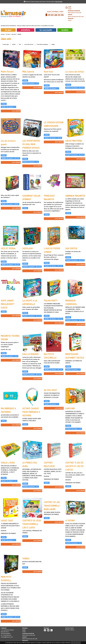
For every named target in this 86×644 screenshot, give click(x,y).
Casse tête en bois (29, 44)
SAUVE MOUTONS (74, 141)
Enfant (14, 44)
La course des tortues (75, 72)
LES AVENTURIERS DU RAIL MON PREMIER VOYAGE (31, 144)
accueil (49, 12)
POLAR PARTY (51, 301)
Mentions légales (70, 628)
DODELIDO (28, 249)
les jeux (8, 30)
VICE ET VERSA (8, 249)
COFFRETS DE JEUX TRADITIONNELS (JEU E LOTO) (32, 524)
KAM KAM (70, 409)
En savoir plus (77, 643)
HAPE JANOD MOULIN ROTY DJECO (8, 304)
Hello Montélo (59, 2)
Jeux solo (14, 34)
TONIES (26, 559)
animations (26, 30)
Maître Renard (7, 72)
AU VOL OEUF (50, 390)
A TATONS (70, 521)
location (65, 30)
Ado (20, 44)
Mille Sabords (28, 72)
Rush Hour (49, 72)
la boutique (55, 12)
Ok (72, 643)
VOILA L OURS (8, 463)
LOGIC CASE (7, 521)
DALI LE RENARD (30, 354)
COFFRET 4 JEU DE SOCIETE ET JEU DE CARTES (74, 466)
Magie (53, 44)
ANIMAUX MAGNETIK (75, 196)
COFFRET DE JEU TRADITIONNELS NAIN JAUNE (52, 506)
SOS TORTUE (71, 249)
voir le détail (16, 111)
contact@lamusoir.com (7, 637)
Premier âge (6, 44)
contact (61, 12)
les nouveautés (46, 30)
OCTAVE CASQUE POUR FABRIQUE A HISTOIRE (31, 412)
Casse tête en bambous (42, 44)
